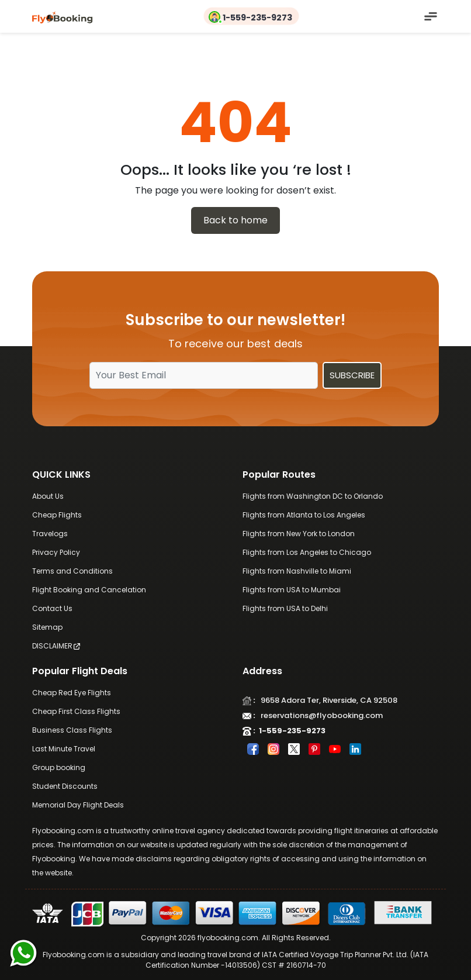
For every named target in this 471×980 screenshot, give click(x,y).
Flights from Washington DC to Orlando (313, 496)
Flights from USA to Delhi (285, 608)
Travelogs (50, 534)
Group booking (59, 767)
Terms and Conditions (72, 571)
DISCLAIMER (56, 646)
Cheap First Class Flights (76, 711)
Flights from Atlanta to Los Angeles (304, 515)
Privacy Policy (56, 552)
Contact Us (52, 608)
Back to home (235, 220)
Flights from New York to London (299, 534)
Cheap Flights (57, 515)
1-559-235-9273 (257, 18)
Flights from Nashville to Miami (297, 571)
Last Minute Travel (64, 749)
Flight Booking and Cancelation (89, 590)
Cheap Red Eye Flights (72, 693)
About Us (48, 496)
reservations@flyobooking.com (319, 715)
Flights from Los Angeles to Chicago (307, 552)
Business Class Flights (72, 730)
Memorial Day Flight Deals (78, 805)
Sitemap (47, 627)
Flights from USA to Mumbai (292, 590)
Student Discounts (65, 786)
